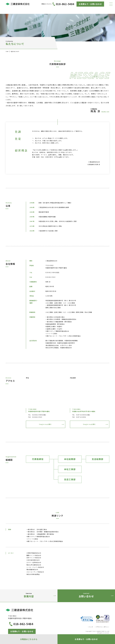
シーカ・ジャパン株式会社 (35, 567)
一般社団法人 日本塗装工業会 (37, 529)
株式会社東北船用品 (33, 574)
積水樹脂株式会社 (32, 570)
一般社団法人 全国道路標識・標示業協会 (40, 534)
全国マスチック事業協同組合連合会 (38, 537)
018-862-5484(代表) (39, 415)
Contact (86, 595)
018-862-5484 (58, 4)
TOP (7, 51)
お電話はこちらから (29, 639)
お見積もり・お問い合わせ (90, 4)
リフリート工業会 (32, 539)
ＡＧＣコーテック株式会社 (35, 572)
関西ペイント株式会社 (34, 555)
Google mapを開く (46, 424)
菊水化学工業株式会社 (34, 565)
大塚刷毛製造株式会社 (34, 553)
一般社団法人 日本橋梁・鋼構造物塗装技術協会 (43, 532)
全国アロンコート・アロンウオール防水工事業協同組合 (45, 541)
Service (29, 595)
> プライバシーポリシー (102, 627)
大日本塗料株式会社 (33, 560)
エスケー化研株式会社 (34, 562)
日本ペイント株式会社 (34, 558)
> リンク (91, 627)
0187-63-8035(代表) (83, 415)
